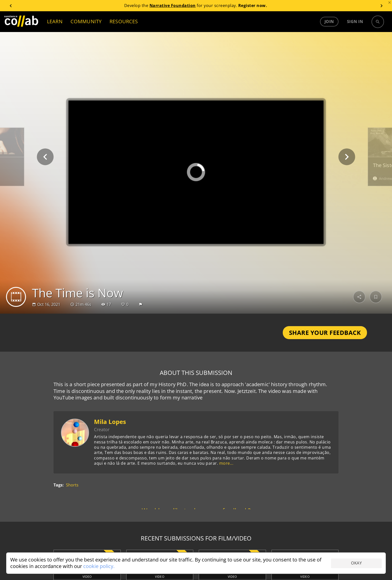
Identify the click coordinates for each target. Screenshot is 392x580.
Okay (356, 563)
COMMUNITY (86, 21)
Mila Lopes (110, 422)
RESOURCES (124, 21)
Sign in (355, 22)
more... (226, 463)
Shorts (72, 485)
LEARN (55, 21)
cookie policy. (99, 566)
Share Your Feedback (325, 333)
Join (329, 22)
